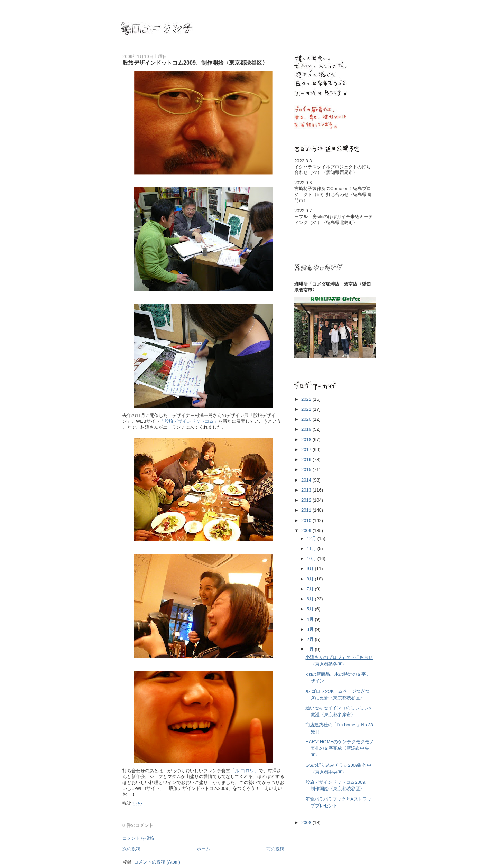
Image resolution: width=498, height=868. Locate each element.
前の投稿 (275, 849)
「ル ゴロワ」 (245, 771)
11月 (312, 548)
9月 (311, 568)
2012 (307, 500)
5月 (311, 609)
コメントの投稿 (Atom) (157, 862)
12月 (312, 538)
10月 (312, 558)
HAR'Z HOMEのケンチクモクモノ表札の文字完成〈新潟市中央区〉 (339, 748)
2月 (311, 639)
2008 (307, 823)
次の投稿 (131, 849)
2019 (307, 429)
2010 (307, 520)
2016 (307, 460)
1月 (311, 649)
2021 (307, 409)
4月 (311, 619)
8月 (311, 579)
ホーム (204, 849)
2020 (307, 419)
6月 (311, 599)
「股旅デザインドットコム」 (189, 421)
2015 (307, 470)
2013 (307, 490)
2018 (307, 440)
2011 (307, 510)
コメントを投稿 (138, 838)
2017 (307, 450)
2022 (307, 399)
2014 (307, 480)
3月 (311, 629)
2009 (307, 530)
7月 (311, 589)
